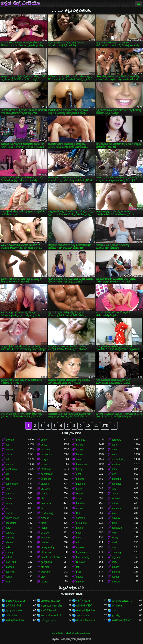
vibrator (10, 543)
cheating (116, 552)
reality (115, 538)
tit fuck (9, 557)
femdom (116, 582)
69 (78, 543)
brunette (81, 440)
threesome (82, 464)
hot (7, 479)
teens (115, 454)
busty (44, 440)
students (116, 508)
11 (96, 426)
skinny (9, 503)
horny (79, 469)
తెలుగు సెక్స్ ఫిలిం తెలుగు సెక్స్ (17, 601)
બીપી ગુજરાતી (83, 601)
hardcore (116, 440)
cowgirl (45, 459)
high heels (82, 552)
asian (44, 464)
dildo (114, 523)
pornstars (11, 494)
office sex (46, 552)
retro (114, 533)
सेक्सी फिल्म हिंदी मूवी (121, 620)
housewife (117, 528)
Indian (44, 528)
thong (79, 538)
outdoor (10, 498)
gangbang (46, 562)
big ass (115, 567)
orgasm (116, 557)
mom (8, 508)
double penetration (51, 557)
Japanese (46, 479)
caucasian (11, 523)
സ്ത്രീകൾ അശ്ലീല (52, 606)
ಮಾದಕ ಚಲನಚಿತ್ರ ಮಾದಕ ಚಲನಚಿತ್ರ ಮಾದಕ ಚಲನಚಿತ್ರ (123, 601)
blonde (9, 450)
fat (78, 567)
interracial (46, 503)
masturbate (12, 469)
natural (80, 479)
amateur (116, 464)
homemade (12, 484)
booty (115, 450)
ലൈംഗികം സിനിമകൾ (52, 615)
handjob (81, 503)
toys (114, 474)
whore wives (12, 518)
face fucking (83, 557)
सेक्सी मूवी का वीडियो (15, 620)
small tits (46, 450)
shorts (80, 577)
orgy (43, 577)
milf (7, 459)
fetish (8, 547)
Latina (80, 528)
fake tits (80, 582)
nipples (80, 547)
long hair (46, 538)
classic (45, 582)
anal (79, 474)
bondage (10, 538)
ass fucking (47, 513)
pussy (44, 445)
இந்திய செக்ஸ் (14, 611)
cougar (115, 577)
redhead (116, 498)
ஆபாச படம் (83, 615)
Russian (81, 562)
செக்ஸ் (115, 611)
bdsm (79, 533)
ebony (80, 508)
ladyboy (116, 518)
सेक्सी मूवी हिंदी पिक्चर (86, 611)
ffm (43, 508)
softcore (10, 533)
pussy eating (48, 547)
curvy (8, 528)
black (79, 489)
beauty (9, 464)
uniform (116, 572)
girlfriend (116, 479)
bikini (8, 582)
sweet (115, 494)
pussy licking (119, 459)
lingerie (80, 494)
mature (45, 543)
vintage (45, 533)
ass (7, 445)
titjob (79, 572)
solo (114, 489)
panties (45, 484)
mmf (114, 513)
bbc (43, 498)
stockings (46, 469)
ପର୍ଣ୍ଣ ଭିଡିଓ (11, 615)
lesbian (9, 513)
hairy (114, 469)
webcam (46, 572)
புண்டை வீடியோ (51, 601)
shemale (81, 518)
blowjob (10, 440)
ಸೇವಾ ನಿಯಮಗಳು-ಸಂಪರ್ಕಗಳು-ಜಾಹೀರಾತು (71, 633)
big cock (45, 489)
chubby (9, 552)
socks (9, 577)
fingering (81, 484)
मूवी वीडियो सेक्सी (13, 606)
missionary (47, 454)
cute (79, 459)
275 (105, 426)
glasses (10, 567)
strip (79, 498)
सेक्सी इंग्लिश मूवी (49, 611)
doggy (80, 450)
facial (44, 523)
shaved (9, 454)
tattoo (115, 503)
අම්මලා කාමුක (49, 620)
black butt (11, 562)
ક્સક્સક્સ (117, 606)
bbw (114, 547)
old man (45, 567)
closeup (45, 518)
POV (8, 489)
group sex (82, 523)
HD (78, 513)
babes (80, 454)
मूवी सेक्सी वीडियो (84, 606)
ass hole (10, 572)
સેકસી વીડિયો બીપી (86, 620)
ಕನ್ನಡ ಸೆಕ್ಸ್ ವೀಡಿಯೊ (20, 3)
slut (7, 474)
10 (88, 426)
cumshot (116, 484)
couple (45, 494)
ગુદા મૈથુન (117, 615)
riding (115, 445)
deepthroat (47, 474)
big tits (80, 445)
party (114, 562)
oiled (114, 543)
